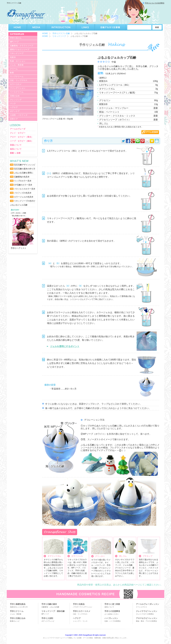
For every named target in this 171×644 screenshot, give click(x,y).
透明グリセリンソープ (20, 50)
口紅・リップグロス (19, 80)
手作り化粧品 (79, 604)
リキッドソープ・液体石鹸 (53, 611)
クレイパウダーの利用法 (145, 614)
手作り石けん (16, 38)
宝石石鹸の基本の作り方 (25, 169)
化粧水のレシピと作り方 (19, 607)
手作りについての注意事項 (155, 3)
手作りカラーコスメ (82, 611)
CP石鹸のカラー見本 (23, 185)
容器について (16, 145)
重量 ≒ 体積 (15, 153)
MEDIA (36, 27)
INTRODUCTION (61, 27)
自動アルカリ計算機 (110, 27)
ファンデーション (18, 88)
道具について (16, 149)
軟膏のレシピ (15, 621)
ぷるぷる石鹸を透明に (24, 173)
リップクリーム (17, 77)
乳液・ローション (18, 61)
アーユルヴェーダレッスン (148, 604)
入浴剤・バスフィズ (19, 115)
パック (13, 104)
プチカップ (148, 556)
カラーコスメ (16, 84)
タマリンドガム (54, 556)
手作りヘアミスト (18, 248)
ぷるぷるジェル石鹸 (19, 205)
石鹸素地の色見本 (22, 177)
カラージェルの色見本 (24, 197)
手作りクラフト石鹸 (61, 33)
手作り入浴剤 (47, 618)
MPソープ (14, 42)
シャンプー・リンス (80, 621)
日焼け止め (15, 96)
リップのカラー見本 (23, 181)
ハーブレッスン (111, 618)
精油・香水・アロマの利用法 (146, 621)
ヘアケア (14, 107)
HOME (18, 27)
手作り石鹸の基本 (49, 604)
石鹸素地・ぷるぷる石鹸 (50, 607)
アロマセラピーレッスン (147, 618)
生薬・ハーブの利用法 (113, 621)
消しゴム (123, 556)
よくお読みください (112, 614)
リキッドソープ (17, 53)
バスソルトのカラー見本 (25, 189)
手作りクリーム (17, 611)
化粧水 (13, 57)
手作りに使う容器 (112, 604)
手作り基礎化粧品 (18, 604)
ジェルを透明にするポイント (65, 346)
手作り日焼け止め (18, 618)
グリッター (100, 556)
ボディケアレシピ (48, 621)
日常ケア (14, 119)
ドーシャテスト (142, 607)
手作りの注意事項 (112, 611)
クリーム (14, 69)
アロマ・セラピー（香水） (22, 137)
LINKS (85, 27)
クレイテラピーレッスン (147, 611)
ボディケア (15, 111)
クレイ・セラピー (18, 133)
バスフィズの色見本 (23, 193)
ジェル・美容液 (17, 65)
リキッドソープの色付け (25, 201)
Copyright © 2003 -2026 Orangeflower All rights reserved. (85, 635)
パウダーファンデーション (83, 607)
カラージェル (77, 556)
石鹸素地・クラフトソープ (22, 46)
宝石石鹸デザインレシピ (25, 165)
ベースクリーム (17, 92)
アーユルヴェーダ (18, 129)
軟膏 (12, 73)
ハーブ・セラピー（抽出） (22, 141)
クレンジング (16, 100)
